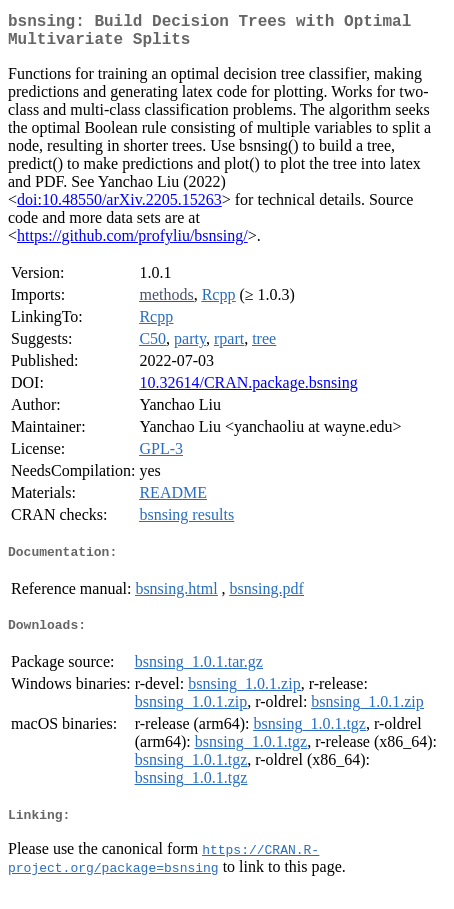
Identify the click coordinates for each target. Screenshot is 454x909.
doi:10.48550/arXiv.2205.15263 (119, 207)
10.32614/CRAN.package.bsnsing (248, 390)
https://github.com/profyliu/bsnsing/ (132, 243)
